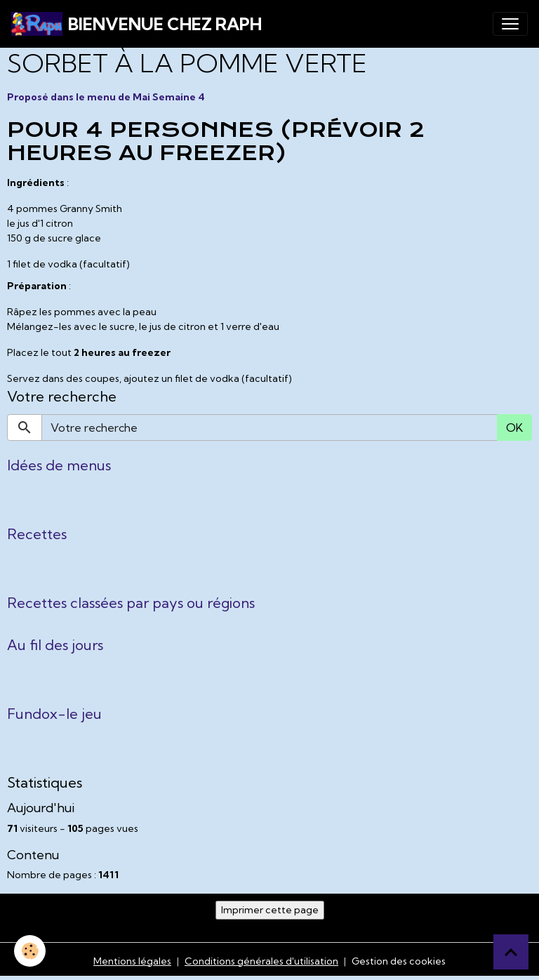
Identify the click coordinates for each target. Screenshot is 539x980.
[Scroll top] (511, 952)
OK (514, 428)
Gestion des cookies (399, 961)
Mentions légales (132, 961)
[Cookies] (30, 951)
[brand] (137, 24)
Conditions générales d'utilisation (261, 961)
